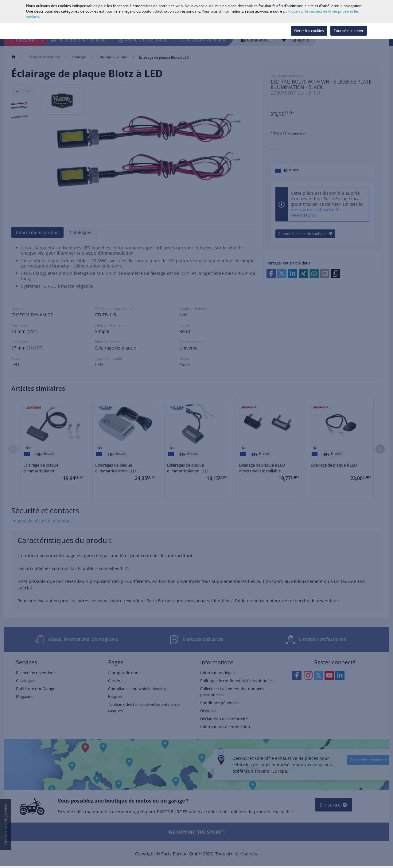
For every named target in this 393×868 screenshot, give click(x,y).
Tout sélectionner (349, 31)
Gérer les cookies (309, 31)
